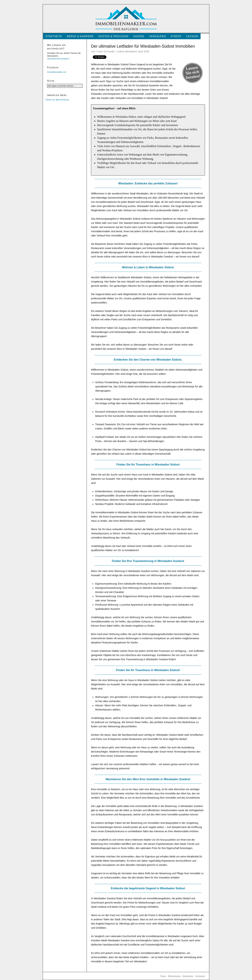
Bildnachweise (174, 976)
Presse (163, 976)
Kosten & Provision (113, 36)
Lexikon (192, 36)
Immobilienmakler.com (57, 72)
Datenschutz (188, 976)
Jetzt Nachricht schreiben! (58, 59)
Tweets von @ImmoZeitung (57, 100)
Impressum (200, 976)
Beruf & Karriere (80, 36)
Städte (176, 36)
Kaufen (139, 36)
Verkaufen (157, 36)
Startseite (54, 36)
